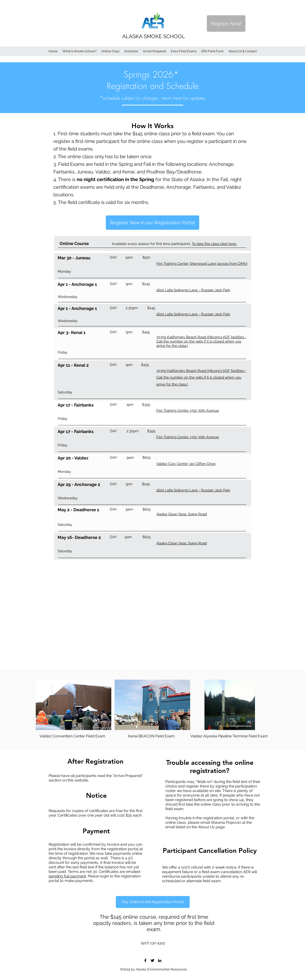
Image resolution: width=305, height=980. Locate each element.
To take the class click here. (214, 244)
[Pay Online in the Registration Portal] (153, 902)
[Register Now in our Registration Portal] (152, 223)
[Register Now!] (226, 23)
